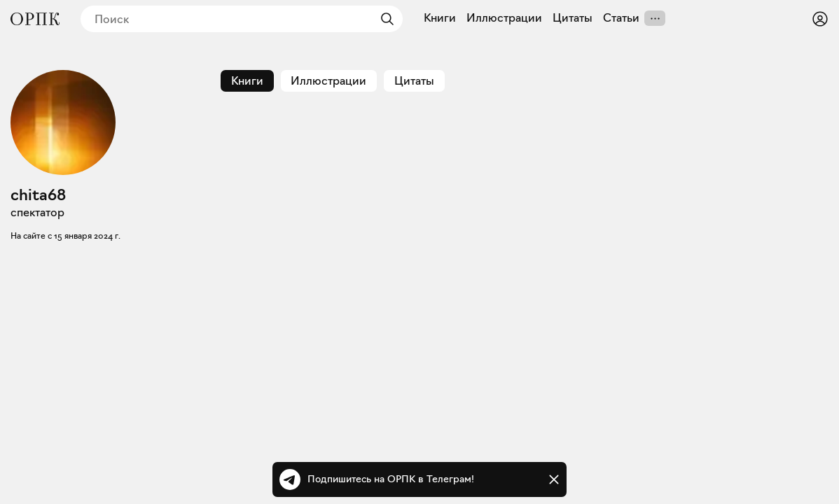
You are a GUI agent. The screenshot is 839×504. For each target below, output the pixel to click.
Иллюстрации (504, 18)
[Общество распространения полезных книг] (35, 19)
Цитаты (573, 18)
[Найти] (384, 19)
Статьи (621, 18)
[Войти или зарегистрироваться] (820, 19)
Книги (440, 18)
